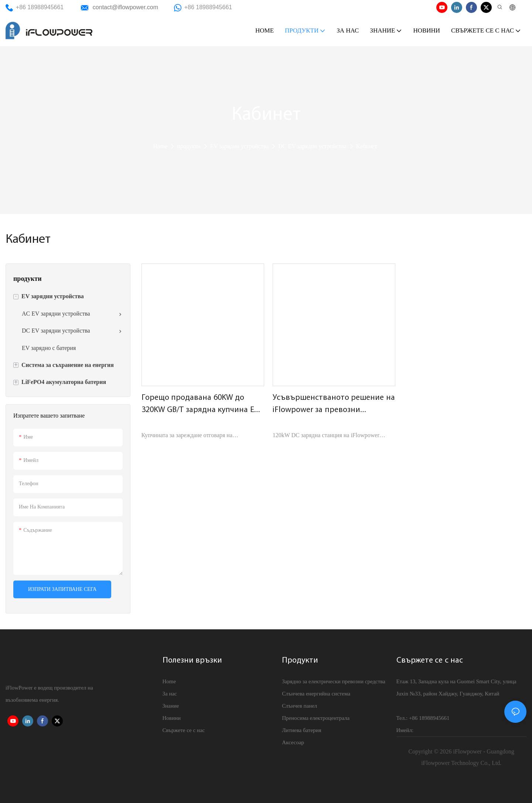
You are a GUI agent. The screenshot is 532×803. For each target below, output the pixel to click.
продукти (189, 146)
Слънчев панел (299, 706)
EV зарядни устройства (239, 146)
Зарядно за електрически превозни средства (334, 681)
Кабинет (367, 146)
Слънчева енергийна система (316, 694)
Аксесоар (293, 742)
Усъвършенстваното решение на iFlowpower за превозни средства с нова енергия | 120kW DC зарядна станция (334, 405)
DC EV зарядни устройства (312, 146)
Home (160, 146)
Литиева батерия (301, 730)
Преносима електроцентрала (316, 718)
